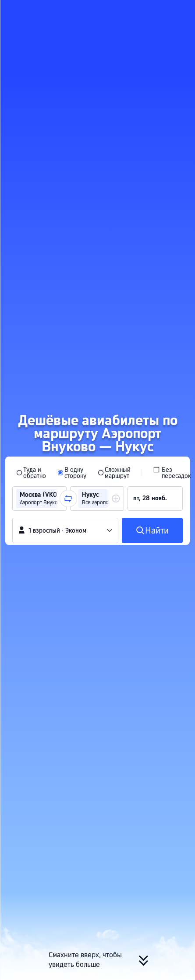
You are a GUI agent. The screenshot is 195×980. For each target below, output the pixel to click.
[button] (180, 10)
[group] (39, 498)
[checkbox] (172, 472)
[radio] (31, 472)
